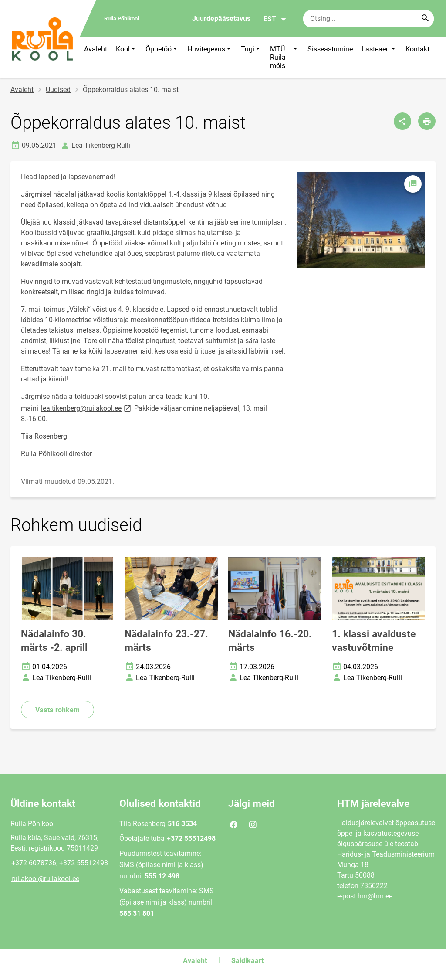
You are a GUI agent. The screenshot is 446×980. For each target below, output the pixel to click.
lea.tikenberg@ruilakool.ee (87, 408)
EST (275, 19)
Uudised (58, 90)
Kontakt (417, 49)
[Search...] (425, 19)
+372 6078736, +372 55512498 (60, 863)
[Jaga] (402, 121)
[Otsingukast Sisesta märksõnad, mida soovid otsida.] (368, 19)
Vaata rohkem (57, 710)
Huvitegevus (210, 57)
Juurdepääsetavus (221, 19)
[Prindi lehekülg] (427, 121)
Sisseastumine (330, 49)
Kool (126, 57)
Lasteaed (379, 57)
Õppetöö (162, 57)
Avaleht (96, 49)
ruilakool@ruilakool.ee (45, 879)
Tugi (251, 57)
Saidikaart (247, 961)
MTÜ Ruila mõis (284, 57)
